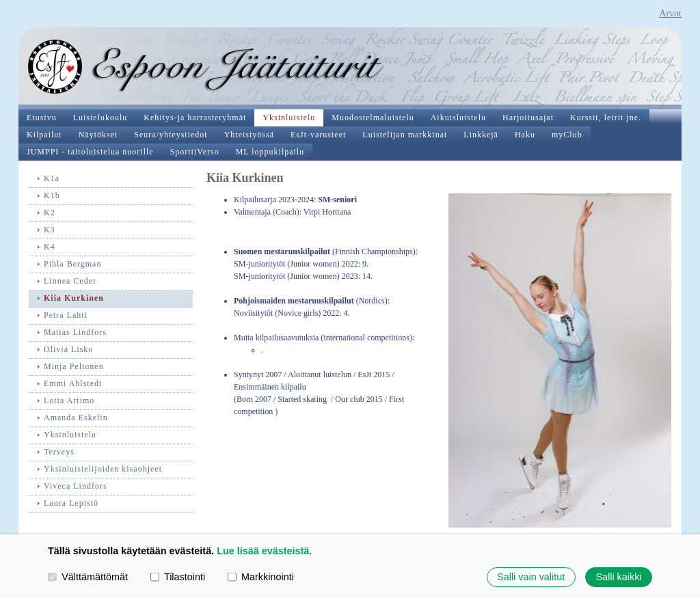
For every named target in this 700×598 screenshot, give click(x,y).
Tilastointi (178, 577)
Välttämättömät (88, 577)
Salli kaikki (618, 577)
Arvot (670, 13)
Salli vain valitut (531, 577)
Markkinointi (261, 577)
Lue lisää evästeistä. (264, 551)
